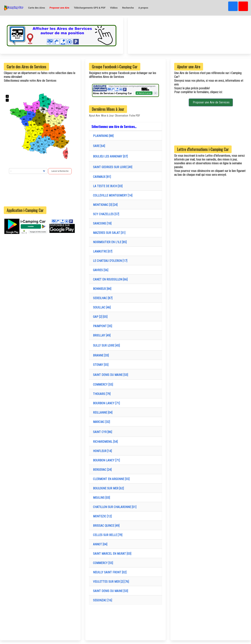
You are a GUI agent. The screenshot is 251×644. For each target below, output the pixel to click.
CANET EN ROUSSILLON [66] (110, 279)
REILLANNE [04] (102, 413)
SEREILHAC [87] (102, 298)
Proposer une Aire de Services (211, 102)
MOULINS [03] (101, 498)
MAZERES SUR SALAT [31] (108, 233)
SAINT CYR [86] (102, 432)
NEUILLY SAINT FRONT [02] (109, 572)
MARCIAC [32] (101, 422)
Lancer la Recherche (60, 171)
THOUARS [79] (101, 394)
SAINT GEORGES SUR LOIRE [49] (112, 167)
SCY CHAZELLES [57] (105, 214)
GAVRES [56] (100, 270)
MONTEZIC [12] (102, 516)
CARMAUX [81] (101, 177)
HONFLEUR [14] (102, 451)
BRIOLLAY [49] (101, 335)
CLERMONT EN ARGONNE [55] (110, 479)
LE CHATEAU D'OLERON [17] (109, 261)
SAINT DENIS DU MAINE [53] (110, 375)
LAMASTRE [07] (102, 251)
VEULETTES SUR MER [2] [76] (110, 582)
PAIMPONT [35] (102, 326)
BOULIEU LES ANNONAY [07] (110, 156)
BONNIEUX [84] (101, 289)
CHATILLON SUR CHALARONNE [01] (114, 507)
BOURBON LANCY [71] (106, 403)
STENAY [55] (100, 365)
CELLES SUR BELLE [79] (107, 535)
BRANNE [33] (100, 355)
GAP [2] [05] (99, 317)
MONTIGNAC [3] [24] (104, 205)
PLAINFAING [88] (102, 136)
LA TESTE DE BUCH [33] (107, 186)
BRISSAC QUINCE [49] (105, 526)
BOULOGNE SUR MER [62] (108, 488)
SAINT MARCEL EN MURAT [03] (111, 554)
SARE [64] (98, 146)
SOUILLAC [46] (101, 307)
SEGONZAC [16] (102, 600)
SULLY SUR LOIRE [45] (106, 346)
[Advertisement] (40, 190)
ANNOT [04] (99, 544)
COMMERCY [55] (102, 385)
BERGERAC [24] (102, 470)
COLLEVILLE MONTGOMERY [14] (112, 195)
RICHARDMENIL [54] (105, 442)
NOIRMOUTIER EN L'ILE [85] (109, 242)
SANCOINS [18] (101, 223)
